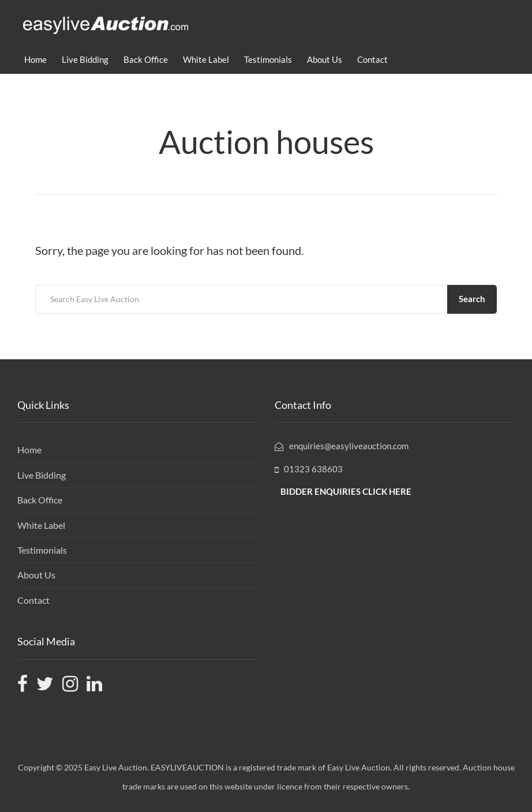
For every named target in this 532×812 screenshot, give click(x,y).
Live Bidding (85, 59)
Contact (372, 59)
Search (472, 299)
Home (35, 59)
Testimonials (268, 59)
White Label (206, 59)
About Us (325, 59)
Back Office (146, 59)
